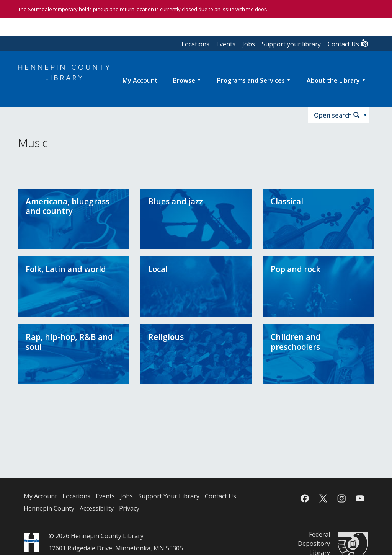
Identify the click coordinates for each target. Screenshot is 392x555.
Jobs (249, 44)
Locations (195, 44)
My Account (40, 496)
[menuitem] (140, 80)
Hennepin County (49, 508)
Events (226, 44)
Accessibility (97, 508)
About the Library (333, 80)
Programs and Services (251, 80)
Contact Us (348, 43)
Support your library (291, 44)
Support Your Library (169, 496)
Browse (184, 80)
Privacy (129, 508)
